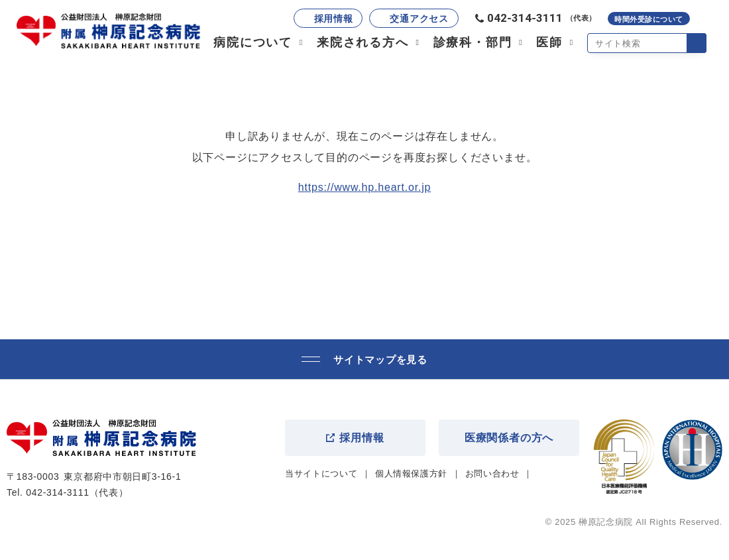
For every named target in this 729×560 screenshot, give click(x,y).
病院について (253, 42)
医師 (549, 42)
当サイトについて (321, 474)
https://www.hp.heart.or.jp (364, 187)
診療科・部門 (473, 42)
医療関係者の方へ (509, 438)
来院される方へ (363, 42)
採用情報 (334, 19)
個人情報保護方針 (411, 474)
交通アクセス (419, 19)
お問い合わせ (492, 474)
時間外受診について (649, 19)
